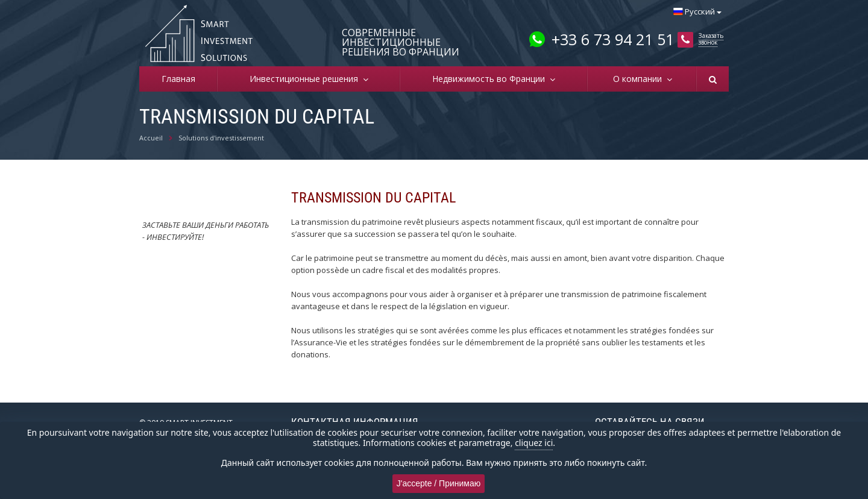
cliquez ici (534, 443)
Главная (178, 79)
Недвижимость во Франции (491, 79)
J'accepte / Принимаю (439, 483)
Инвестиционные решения (306, 79)
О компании (640, 79)
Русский (697, 11)
